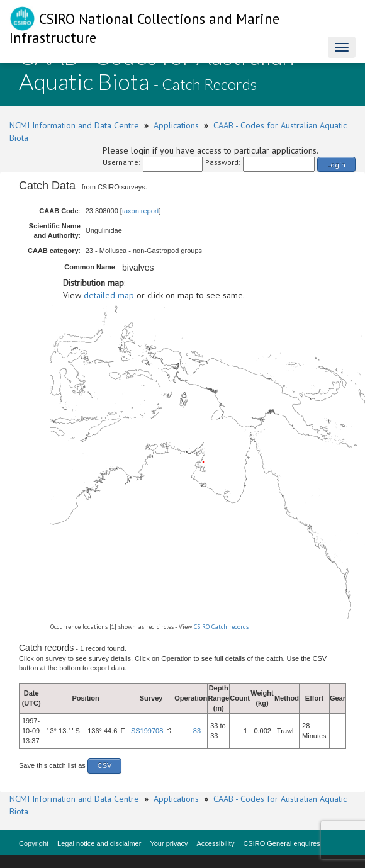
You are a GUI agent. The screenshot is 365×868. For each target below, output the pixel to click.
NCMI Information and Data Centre (74, 125)
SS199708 (147, 731)
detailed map (109, 295)
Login (336, 165)
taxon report (141, 211)
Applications (176, 125)
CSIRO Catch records (221, 627)
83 (197, 731)
